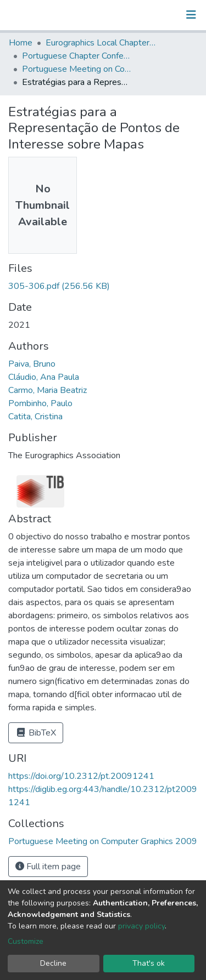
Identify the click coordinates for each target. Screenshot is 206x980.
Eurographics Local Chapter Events (101, 43)
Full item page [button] (48, 867)
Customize (26, 941)
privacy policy (141, 926)
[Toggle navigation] (191, 15)
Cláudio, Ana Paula (44, 377)
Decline (53, 963)
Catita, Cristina (35, 417)
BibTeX (36, 733)
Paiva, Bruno (32, 364)
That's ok (149, 963)
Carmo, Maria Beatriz (48, 390)
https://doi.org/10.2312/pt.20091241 (81, 776)
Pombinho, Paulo (40, 403)
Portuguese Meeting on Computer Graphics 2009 (77, 69)
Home (21, 43)
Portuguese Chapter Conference (77, 56)
